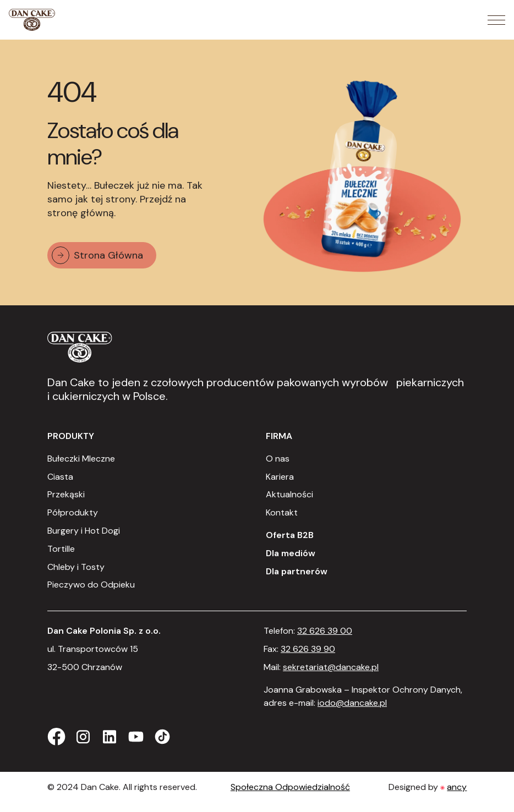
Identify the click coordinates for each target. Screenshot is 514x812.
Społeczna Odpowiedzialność (290, 787)
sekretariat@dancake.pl (331, 667)
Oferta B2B (290, 535)
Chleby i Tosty (76, 567)
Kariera (280, 477)
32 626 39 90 (308, 649)
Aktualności (289, 494)
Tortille (61, 549)
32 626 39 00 (325, 631)
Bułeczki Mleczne (81, 459)
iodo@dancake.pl (352, 703)
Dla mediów (291, 553)
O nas (278, 459)
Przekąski (66, 494)
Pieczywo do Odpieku (91, 585)
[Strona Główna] (32, 20)
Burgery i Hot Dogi (84, 531)
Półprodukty (73, 512)
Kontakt (282, 512)
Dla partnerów (297, 571)
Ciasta (60, 477)
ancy (457, 787)
